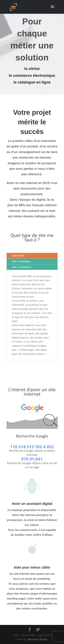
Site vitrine (18, 256)
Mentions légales (38, 639)
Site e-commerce (22, 267)
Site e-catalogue (21, 261)
